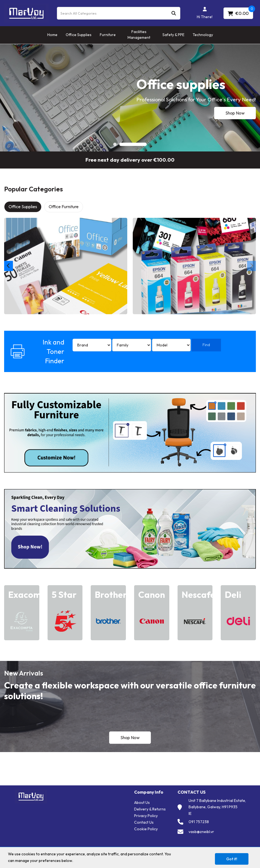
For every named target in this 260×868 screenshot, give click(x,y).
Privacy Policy (146, 816)
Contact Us (144, 822)
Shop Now (235, 113)
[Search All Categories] (119, 13)
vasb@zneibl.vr (201, 832)
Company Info (149, 792)
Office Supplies (79, 35)
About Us (142, 802)
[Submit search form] (174, 13)
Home (52, 35)
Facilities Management (139, 35)
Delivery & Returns (150, 809)
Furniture (108, 35)
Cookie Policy (146, 829)
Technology (203, 35)
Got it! (232, 859)
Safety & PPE (173, 35)
